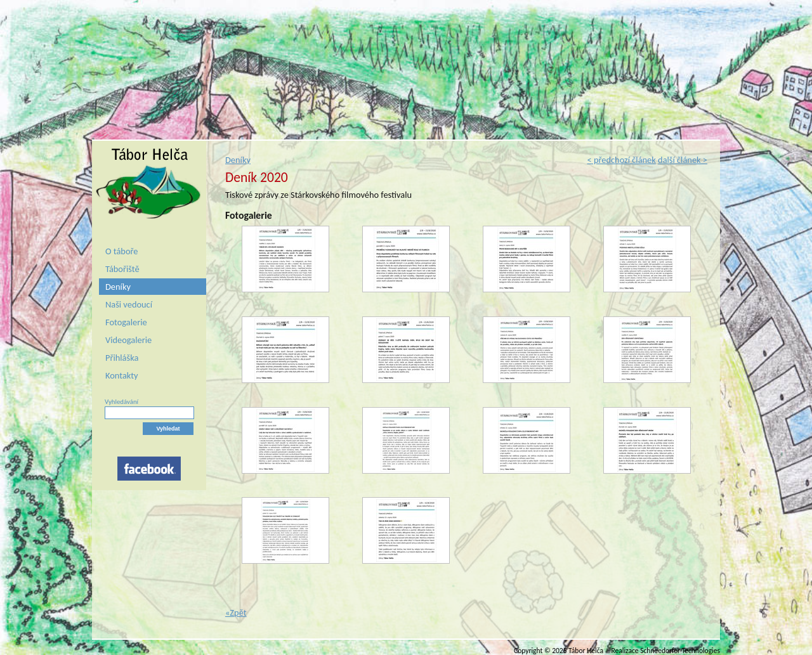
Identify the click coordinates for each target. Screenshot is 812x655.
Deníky (118, 287)
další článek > (683, 160)
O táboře (121, 251)
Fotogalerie (126, 322)
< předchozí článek (621, 160)
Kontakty (122, 375)
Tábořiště (122, 269)
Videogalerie (128, 340)
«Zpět (236, 613)
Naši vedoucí (129, 304)
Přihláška (122, 358)
